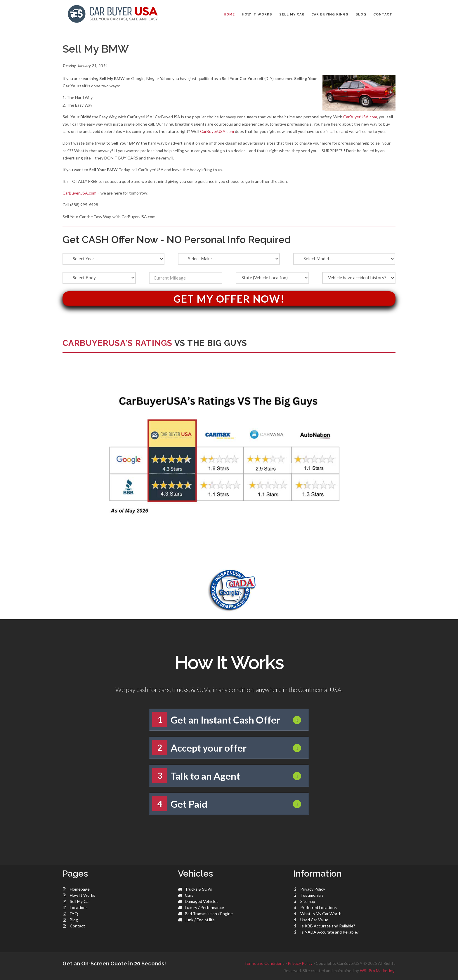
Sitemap (308, 901)
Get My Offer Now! (229, 299)
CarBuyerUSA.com (360, 117)
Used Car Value (314, 920)
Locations (79, 907)
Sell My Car (80, 901)
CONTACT (383, 14)
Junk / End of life (200, 920)
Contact (77, 926)
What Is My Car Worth (321, 914)
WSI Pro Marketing (377, 971)
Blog (74, 920)
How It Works (83, 895)
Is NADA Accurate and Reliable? (329, 932)
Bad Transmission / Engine (209, 914)
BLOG (361, 14)
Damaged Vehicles (202, 901)
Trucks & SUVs (198, 889)
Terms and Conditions (264, 963)
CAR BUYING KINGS (330, 14)
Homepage (80, 889)
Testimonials (312, 895)
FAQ (74, 914)
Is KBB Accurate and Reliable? (328, 926)
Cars (189, 895)
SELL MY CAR (292, 14)
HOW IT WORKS (257, 14)
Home (229, 14)
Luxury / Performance (204, 907)
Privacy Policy (313, 889)
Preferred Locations (319, 907)
